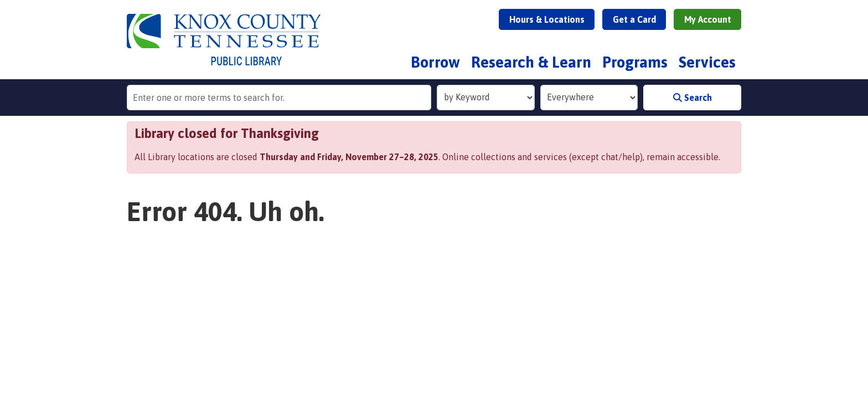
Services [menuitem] (707, 62)
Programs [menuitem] (635, 62)
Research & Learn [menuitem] (531, 62)
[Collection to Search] (589, 98)
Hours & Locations (547, 19)
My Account (708, 19)
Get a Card (634, 19)
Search (693, 98)
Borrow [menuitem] (435, 62)
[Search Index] (486, 98)
